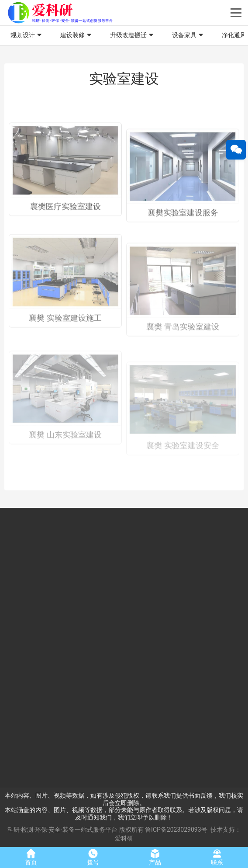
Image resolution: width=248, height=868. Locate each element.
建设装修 (77, 35)
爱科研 (124, 838)
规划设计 (27, 35)
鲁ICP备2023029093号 (176, 830)
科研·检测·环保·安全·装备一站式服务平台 (63, 830)
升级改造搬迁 (133, 35)
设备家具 (189, 35)
